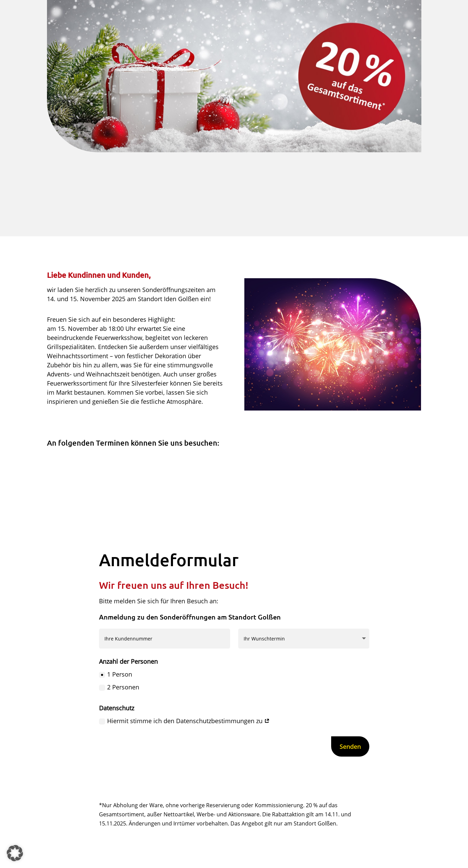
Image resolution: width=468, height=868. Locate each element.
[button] (15, 853)
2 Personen (119, 687)
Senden (350, 746)
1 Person (116, 674)
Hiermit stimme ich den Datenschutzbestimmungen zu (184, 721)
